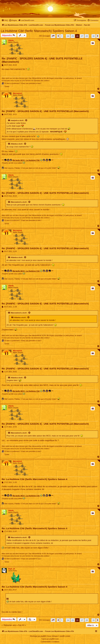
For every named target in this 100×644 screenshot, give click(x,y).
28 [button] (87, 36)
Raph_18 (12, 569)
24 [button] (68, 36)
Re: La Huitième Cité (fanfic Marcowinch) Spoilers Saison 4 (34, 479)
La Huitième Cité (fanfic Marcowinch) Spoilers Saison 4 (39, 31)
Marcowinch (17, 93)
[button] (53, 36)
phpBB (43, 636)
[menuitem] (5, 20)
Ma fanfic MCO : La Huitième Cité (27, 160)
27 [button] (82, 36)
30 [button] (94, 36)
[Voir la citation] (26, 120)
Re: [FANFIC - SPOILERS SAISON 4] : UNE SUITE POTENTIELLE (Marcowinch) (42, 60)
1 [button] (62, 36)
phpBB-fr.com (54, 639)
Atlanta (11, 40)
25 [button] (73, 36)
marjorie (14, 120)
